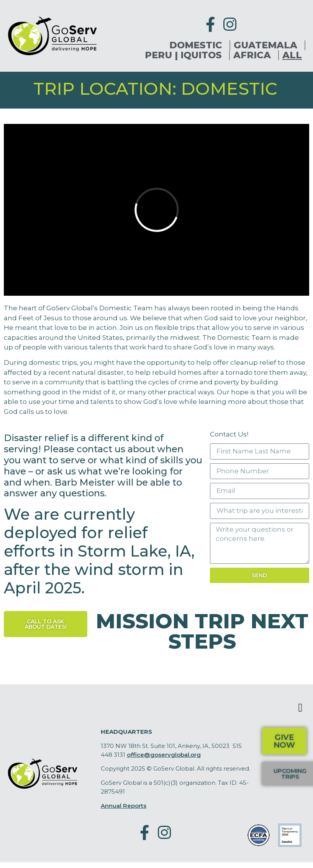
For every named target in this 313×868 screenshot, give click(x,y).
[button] (300, 707)
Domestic (198, 45)
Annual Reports (124, 806)
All (292, 55)
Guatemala (267, 45)
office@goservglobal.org (164, 755)
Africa (254, 55)
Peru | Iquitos (185, 55)
